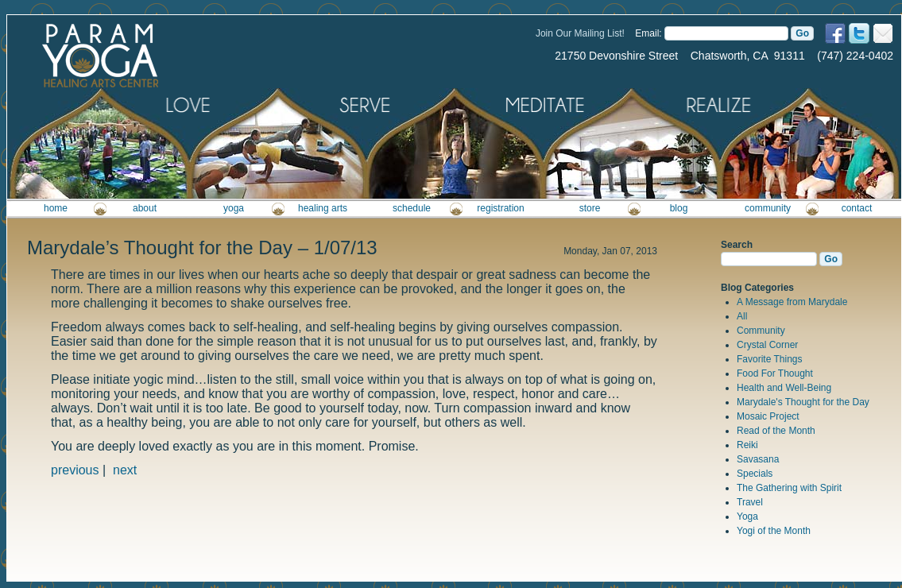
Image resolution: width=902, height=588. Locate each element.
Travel (750, 502)
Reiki (747, 445)
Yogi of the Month (774, 531)
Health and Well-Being (784, 388)
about (145, 208)
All (742, 316)
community (768, 208)
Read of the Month (776, 431)
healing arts (323, 208)
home (56, 208)
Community (761, 331)
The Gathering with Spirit (789, 488)
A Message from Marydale (792, 302)
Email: (648, 33)
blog (679, 208)
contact (857, 208)
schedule (412, 208)
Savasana (758, 459)
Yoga (747, 516)
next (125, 470)
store (590, 208)
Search (737, 245)
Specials (755, 474)
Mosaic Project (768, 416)
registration (500, 208)
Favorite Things (769, 359)
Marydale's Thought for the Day (803, 402)
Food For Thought (775, 373)
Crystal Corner (767, 345)
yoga (234, 208)
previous (75, 470)
